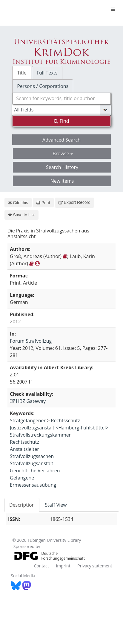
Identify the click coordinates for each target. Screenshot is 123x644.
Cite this (18, 203)
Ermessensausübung (33, 485)
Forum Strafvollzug (31, 341)
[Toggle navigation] (113, 9)
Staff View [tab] (56, 505)
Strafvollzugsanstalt (31, 463)
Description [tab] (22, 505)
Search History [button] (62, 167)
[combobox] (61, 98)
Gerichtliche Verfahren (35, 471)
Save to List (21, 215)
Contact (41, 566)
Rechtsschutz (66, 420)
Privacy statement (95, 566)
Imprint (63, 566)
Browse (63, 153)
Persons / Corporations (43, 86)
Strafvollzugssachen (32, 456)
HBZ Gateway (28, 401)
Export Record (74, 202)
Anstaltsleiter (24, 449)
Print (43, 203)
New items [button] (62, 181)
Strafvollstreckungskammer (40, 435)
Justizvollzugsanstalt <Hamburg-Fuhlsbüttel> (59, 428)
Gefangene (22, 478)
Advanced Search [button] (61, 140)
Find (61, 121)
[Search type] (61, 110)
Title (22, 73)
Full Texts (47, 73)
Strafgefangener (28, 420)
